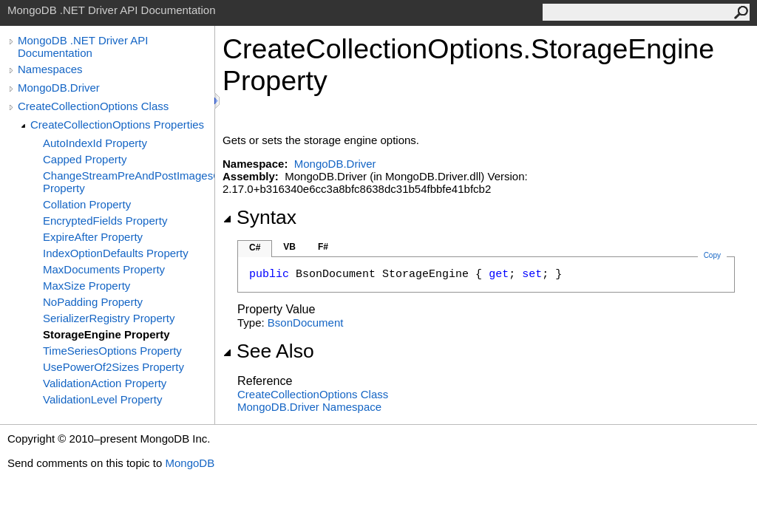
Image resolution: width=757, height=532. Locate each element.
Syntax (259, 217)
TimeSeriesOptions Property (112, 351)
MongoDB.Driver (59, 88)
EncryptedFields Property (105, 221)
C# (255, 248)
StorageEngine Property (106, 334)
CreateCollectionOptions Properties (117, 125)
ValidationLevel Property (102, 399)
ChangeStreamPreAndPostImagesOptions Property (129, 182)
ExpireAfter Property (93, 237)
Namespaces (50, 69)
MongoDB (190, 463)
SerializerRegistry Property (109, 318)
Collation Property (87, 204)
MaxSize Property (86, 286)
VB (289, 247)
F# (323, 247)
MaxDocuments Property (104, 269)
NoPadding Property (93, 302)
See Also (268, 351)
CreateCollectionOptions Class (93, 106)
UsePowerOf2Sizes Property (113, 367)
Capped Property (85, 159)
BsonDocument (306, 323)
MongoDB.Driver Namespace (309, 407)
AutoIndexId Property (95, 143)
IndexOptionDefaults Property (116, 253)
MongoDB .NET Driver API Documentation (83, 47)
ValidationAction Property (105, 383)
